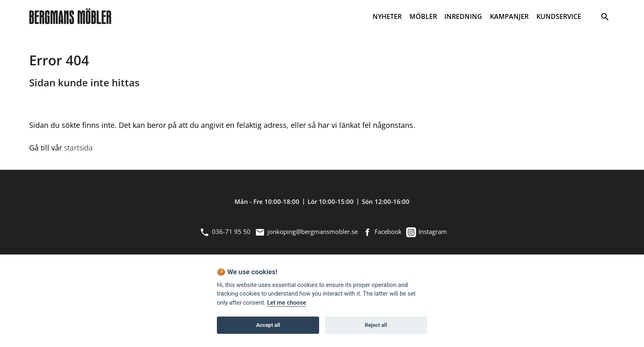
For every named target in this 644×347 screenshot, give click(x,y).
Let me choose (286, 303)
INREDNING (463, 16)
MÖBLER (423, 16)
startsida (78, 148)
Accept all (268, 325)
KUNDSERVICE (559, 16)
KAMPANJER (509, 16)
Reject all (376, 325)
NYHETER (387, 16)
